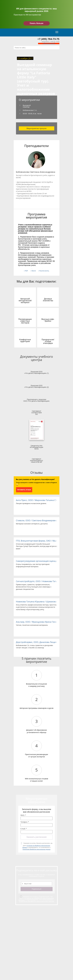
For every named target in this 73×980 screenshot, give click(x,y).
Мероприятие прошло (36, 128)
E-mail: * (24, 829)
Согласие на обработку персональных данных (36, 899)
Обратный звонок (49, 43)
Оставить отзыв (24, 490)
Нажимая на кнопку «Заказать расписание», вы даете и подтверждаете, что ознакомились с (37, 846)
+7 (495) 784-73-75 (48, 39)
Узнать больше (36, 23)
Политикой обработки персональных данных (36, 849)
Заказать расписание (36, 837)
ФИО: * (23, 815)
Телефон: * (25, 822)
